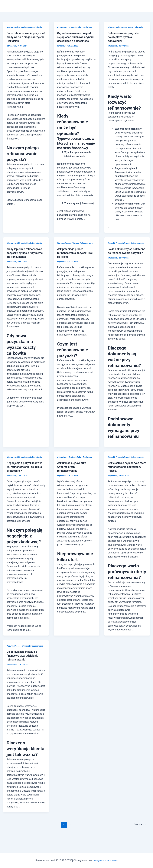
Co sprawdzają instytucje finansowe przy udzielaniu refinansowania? (24, 671)
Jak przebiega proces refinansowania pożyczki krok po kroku (74, 257)
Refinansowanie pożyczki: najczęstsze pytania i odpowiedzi (125, 37)
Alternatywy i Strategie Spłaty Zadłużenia (26, 27)
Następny (139, 840)
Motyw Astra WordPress (106, 860)
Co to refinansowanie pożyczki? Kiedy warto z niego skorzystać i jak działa (25, 37)
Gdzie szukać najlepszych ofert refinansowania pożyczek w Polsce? (125, 479)
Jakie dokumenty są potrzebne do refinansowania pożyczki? (125, 257)
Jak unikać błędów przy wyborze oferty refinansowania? (73, 475)
